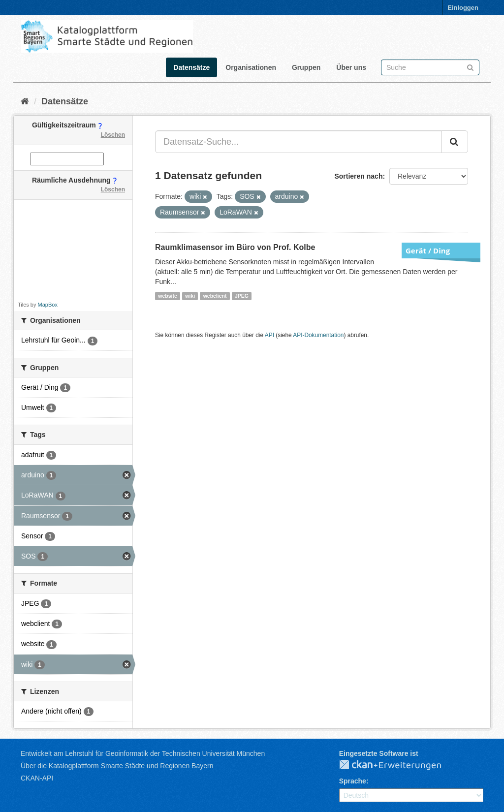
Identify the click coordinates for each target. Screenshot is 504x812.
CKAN (398, 765)
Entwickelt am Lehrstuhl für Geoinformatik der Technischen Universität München (143, 753)
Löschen (113, 135)
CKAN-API (37, 778)
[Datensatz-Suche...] (299, 142)
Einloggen (463, 8)
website (168, 296)
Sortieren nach (358, 176)
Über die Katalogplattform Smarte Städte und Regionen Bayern (117, 766)
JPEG (242, 296)
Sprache (353, 781)
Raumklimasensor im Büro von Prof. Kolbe (235, 247)
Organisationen (251, 67)
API (269, 335)
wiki (190, 296)
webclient (215, 296)
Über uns (351, 67)
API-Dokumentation (318, 335)
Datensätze (191, 67)
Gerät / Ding (428, 250)
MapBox (48, 305)
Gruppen (306, 67)
